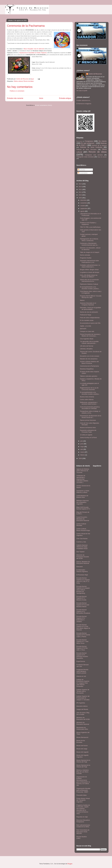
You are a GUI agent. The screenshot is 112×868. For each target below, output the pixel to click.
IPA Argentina (81, 703)
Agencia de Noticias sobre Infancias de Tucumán (83, 471)
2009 (80, 198)
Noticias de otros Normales (87, 149)
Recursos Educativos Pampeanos (83, 821)
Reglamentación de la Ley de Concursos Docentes (89, 389)
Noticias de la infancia (99, 145)
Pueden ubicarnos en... (84, 100)
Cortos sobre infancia (87, 400)
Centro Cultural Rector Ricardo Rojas (83, 530)
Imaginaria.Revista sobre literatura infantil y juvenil (82, 671)
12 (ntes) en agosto (86, 435)
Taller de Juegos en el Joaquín (90, 252)
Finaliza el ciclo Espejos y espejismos (88, 223)
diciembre (84, 200)
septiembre (84, 208)
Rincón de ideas (28, 81)
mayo (82, 447)
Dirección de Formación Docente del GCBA (83, 557)
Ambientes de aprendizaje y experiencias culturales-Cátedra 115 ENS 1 (82, 479)
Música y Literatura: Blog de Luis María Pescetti (83, 772)
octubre (83, 206)
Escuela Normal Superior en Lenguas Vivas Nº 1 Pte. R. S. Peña (83, 581)
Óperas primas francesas (88, 420)
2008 (80, 458)
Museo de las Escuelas (81, 741)
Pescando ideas (82, 795)
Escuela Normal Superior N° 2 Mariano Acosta (81, 598)
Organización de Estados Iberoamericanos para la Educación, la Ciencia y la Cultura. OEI (83, 781)
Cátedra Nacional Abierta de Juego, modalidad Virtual (82, 547)
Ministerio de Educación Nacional (83, 723)
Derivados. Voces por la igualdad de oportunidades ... (90, 308)
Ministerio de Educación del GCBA (83, 718)
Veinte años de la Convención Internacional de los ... (89, 281)
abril (82, 449)
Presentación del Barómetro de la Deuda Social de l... (91, 417)
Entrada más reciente (15, 98)
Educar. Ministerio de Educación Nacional (83, 563)
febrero (83, 455)
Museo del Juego (82, 749)
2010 (80, 195)
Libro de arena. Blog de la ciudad (83, 713)
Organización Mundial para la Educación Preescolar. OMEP (83, 790)
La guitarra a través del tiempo (90, 272)
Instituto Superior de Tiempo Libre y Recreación (83, 691)
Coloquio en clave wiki (87, 331)
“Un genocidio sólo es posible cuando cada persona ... (89, 342)
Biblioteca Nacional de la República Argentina (83, 502)
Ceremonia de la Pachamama (89, 366)
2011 (80, 192)
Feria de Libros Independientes (90, 318)
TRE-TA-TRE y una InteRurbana (90, 227)
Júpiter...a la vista (85, 326)
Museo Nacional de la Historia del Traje (83, 761)
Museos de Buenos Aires (88, 428)
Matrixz (82, 300)
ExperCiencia (81, 661)
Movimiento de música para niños (82, 728)
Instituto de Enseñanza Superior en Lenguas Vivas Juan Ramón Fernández (83, 683)
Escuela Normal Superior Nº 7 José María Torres (82, 642)
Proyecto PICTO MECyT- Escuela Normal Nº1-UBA (91, 297)
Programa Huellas (86, 258)
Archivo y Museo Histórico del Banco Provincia (89, 362)
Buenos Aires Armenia (87, 397)
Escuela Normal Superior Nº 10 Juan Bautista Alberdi (83, 605)
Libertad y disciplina (86, 349)
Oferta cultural (18, 81)
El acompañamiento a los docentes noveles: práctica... (90, 288)
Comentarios (83, 173)
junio (82, 444)
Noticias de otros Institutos (91, 147)
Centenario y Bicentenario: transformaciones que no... (89, 244)
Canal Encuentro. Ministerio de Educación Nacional (83, 519)
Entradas (81, 170)
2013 (80, 187)
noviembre (84, 203)
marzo (83, 452)
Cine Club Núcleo (82, 539)
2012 (80, 189)
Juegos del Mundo (82, 709)
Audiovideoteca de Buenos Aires (82, 497)
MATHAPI (83, 329)
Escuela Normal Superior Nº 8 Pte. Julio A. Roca (82, 648)
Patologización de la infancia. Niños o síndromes (89, 240)
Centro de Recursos (95, 74)
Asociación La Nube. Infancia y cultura (83, 492)
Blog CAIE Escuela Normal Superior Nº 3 (83, 508)
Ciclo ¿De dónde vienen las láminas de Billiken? (89, 276)
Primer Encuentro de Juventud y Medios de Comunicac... (90, 335)
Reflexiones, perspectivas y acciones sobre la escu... (89, 403)
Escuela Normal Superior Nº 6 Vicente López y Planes (83, 635)
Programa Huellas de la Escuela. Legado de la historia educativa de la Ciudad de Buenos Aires (83, 809)
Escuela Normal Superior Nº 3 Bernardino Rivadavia (83, 611)
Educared (80, 567)
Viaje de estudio (102, 157)
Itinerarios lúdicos (82, 706)
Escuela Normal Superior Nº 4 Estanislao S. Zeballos (81, 619)
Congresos (89, 141)
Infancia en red (81, 676)
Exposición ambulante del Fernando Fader (88, 431)
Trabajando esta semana (94, 155)
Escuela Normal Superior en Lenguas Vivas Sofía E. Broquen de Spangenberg (83, 590)
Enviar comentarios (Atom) (44, 105)
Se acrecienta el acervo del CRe (90, 323)
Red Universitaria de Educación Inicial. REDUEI (83, 832)
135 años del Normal (87, 346)
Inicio (41, 98)
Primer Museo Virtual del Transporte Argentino (83, 800)
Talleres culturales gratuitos (89, 376)
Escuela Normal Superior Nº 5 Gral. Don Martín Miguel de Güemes (83, 627)
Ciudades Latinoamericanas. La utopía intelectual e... (90, 266)
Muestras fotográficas (87, 369)
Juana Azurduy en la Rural (88, 438)
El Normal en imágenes (84, 104)
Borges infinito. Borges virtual (89, 270)
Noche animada (85, 255)
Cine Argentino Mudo (87, 339)
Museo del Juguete (82, 752)
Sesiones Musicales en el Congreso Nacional (88, 304)
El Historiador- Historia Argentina (82, 571)
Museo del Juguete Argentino (82, 756)
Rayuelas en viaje (82, 817)
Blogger (70, 864)
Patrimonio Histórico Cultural (89, 284)
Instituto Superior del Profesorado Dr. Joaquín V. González (83, 698)
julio (82, 441)
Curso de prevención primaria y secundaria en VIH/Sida (90, 408)
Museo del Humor (82, 746)
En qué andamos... (88, 143)
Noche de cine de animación (89, 312)
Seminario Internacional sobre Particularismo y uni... (89, 261)
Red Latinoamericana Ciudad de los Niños (83, 826)
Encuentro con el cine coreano (90, 356)
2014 (80, 184)
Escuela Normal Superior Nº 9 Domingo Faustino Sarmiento (82, 656)
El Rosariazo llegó (82, 575)
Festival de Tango (86, 315)
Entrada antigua (65, 98)
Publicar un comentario (17, 91)
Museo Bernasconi (82, 737)
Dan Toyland (80, 552)
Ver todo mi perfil (82, 91)
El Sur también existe (87, 320)
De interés (103, 141)
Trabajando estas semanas (85, 157)
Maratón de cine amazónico (89, 359)
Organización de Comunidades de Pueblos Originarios (33, 53)
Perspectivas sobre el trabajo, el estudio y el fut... (90, 412)
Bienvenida (79, 141)
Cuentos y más (81, 542)
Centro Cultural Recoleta (81, 525)
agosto (83, 211)
